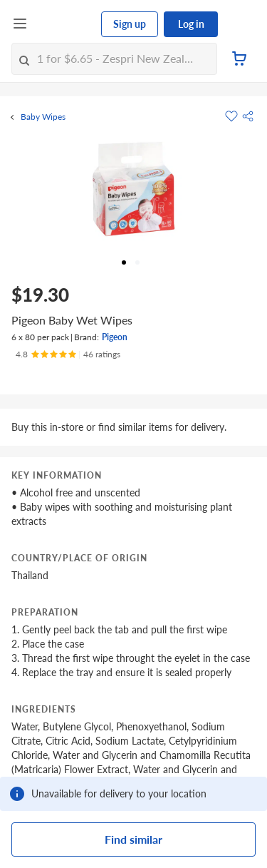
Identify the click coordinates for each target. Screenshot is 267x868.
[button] (248, 116)
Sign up (130, 24)
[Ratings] (68, 354)
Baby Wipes (43, 117)
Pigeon (115, 337)
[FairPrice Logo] (65, 24)
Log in (191, 24)
